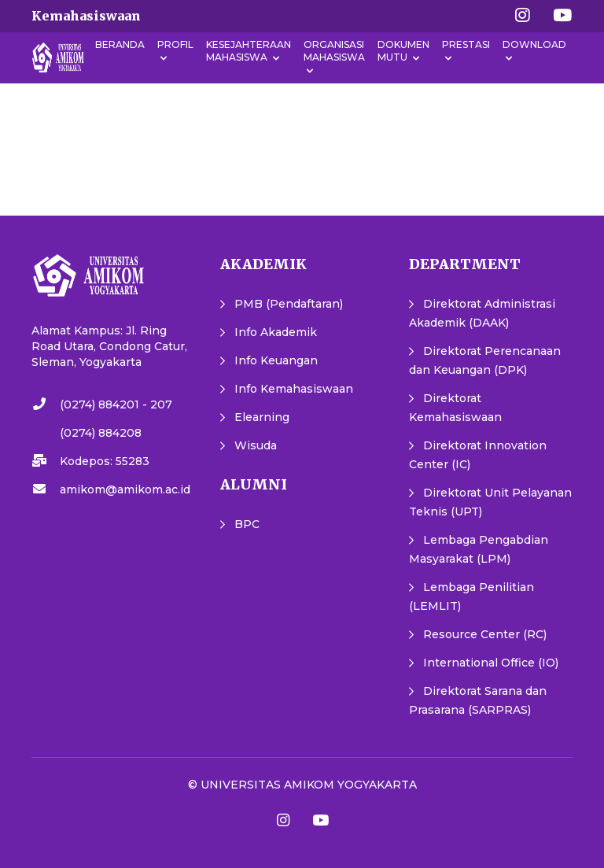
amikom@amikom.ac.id (125, 489)
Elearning (262, 417)
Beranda (120, 44)
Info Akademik (276, 332)
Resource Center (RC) (485, 634)
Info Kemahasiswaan (294, 389)
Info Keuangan (276, 360)
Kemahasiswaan (86, 16)
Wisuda (256, 445)
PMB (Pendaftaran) (289, 304)
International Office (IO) (491, 663)
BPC (247, 524)
